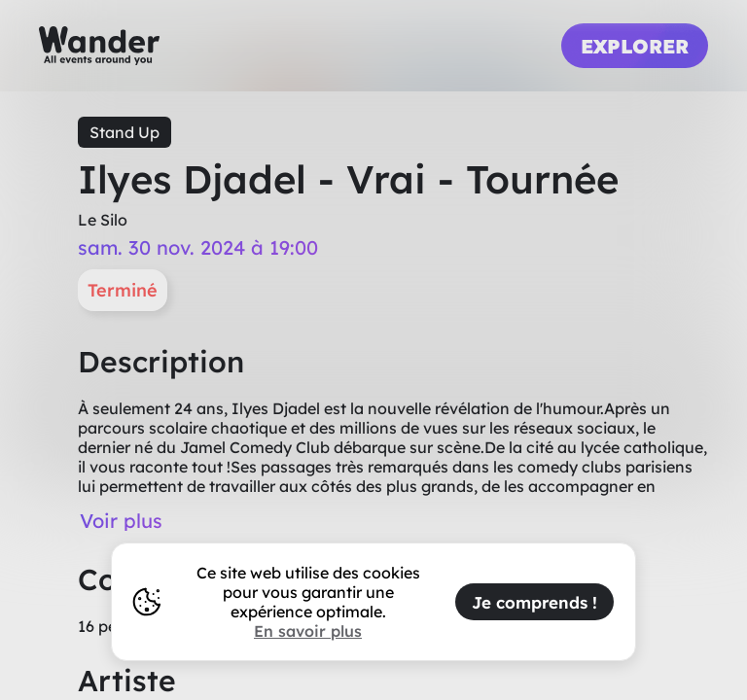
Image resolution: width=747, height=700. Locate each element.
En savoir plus (308, 631)
